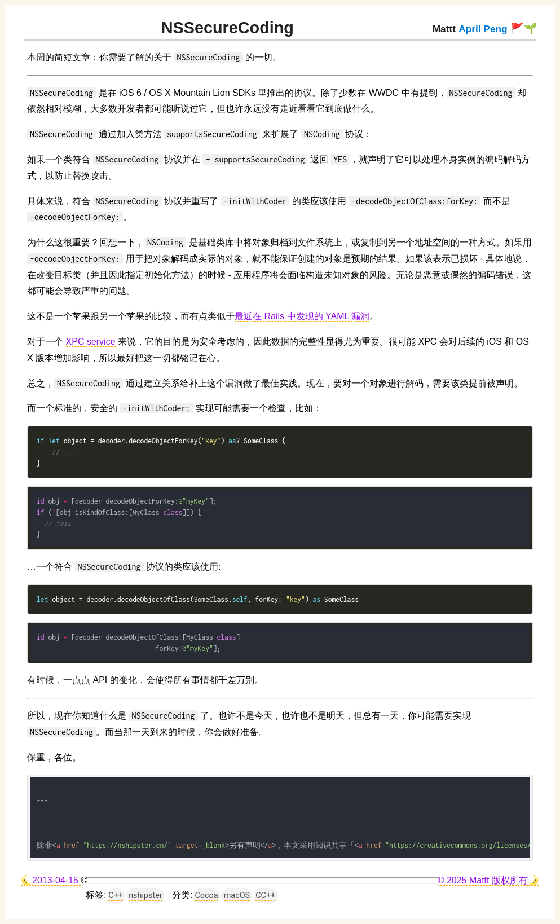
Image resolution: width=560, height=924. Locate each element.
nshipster (145, 896)
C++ (116, 896)
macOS (237, 896)
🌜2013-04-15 (51, 880)
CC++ (265, 896)
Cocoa (207, 896)
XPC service (91, 342)
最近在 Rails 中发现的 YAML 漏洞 (302, 316)
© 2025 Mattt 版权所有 (483, 880)
